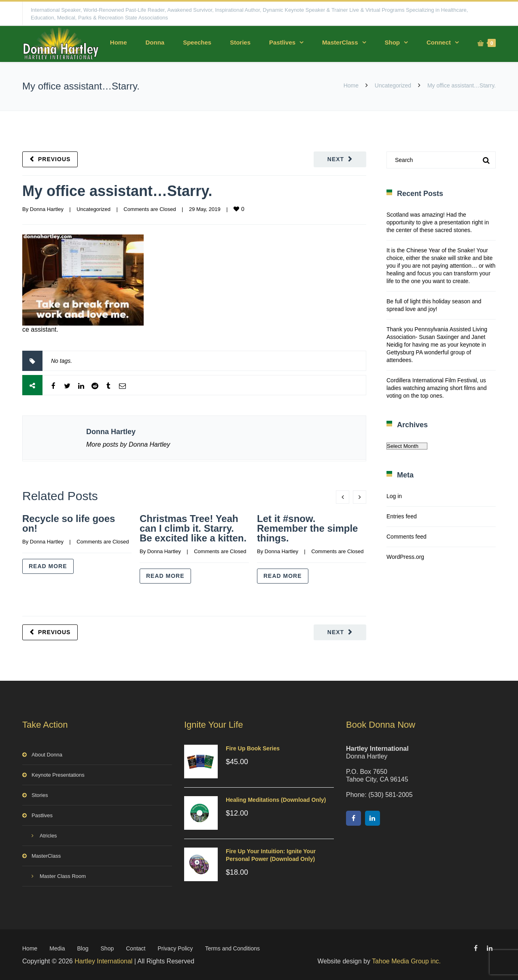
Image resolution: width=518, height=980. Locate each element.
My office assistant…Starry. (117, 191)
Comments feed (407, 537)
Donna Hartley (47, 209)
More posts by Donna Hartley (128, 444)
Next (336, 159)
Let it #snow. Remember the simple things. (307, 528)
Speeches (197, 42)
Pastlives (282, 42)
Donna (155, 42)
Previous (54, 159)
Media (57, 948)
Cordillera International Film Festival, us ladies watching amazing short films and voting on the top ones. (436, 388)
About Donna (47, 755)
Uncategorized (393, 85)
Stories (240, 42)
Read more (48, 566)
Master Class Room (63, 876)
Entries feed (402, 516)
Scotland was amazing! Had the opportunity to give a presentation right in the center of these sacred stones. (438, 222)
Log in (394, 496)
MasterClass (340, 42)
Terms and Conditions (232, 948)
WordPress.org (405, 557)
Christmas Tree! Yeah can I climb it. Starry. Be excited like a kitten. (193, 528)
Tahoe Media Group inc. (406, 961)
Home (119, 42)
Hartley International (103, 961)
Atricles (48, 836)
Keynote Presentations (58, 775)
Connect (439, 42)
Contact (136, 948)
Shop (393, 42)
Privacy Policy (175, 948)
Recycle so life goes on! (69, 523)
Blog (83, 948)
